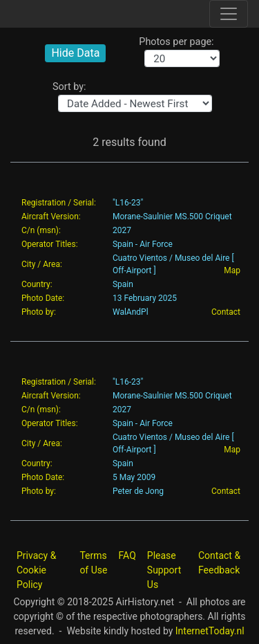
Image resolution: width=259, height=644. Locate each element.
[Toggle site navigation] (229, 14)
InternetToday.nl (210, 631)
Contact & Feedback (219, 563)
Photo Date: (43, 298)
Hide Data (75, 53)
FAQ (127, 555)
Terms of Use (93, 563)
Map (232, 270)
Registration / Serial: (59, 203)
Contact (226, 312)
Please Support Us (164, 570)
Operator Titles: (50, 244)
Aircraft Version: (51, 217)
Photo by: (39, 312)
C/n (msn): (41, 230)
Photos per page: (176, 42)
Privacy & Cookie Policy (36, 570)
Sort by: (69, 87)
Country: (37, 284)
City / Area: (42, 264)
